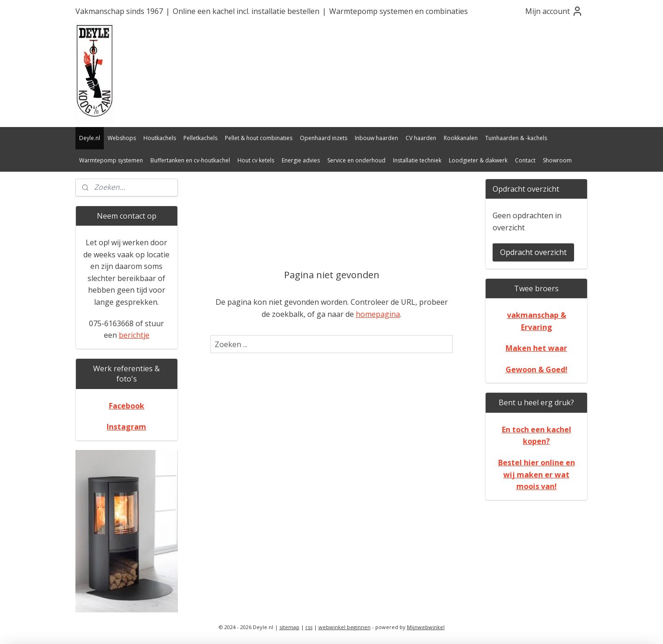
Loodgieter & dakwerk (478, 160)
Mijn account (554, 11)
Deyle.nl (90, 138)
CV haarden (421, 138)
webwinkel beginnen (345, 627)
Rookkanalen (461, 138)
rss (309, 627)
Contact (525, 160)
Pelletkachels (200, 138)
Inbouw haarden (376, 138)
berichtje (134, 335)
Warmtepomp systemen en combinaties (399, 11)
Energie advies (301, 160)
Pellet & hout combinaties (259, 138)
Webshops (122, 138)
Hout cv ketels (256, 160)
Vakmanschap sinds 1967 (119, 11)
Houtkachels (160, 138)
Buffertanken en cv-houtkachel (190, 160)
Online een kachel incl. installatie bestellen (246, 11)
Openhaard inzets (324, 138)
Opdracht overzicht (533, 252)
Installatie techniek (417, 160)
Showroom (557, 160)
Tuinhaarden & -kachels (516, 138)
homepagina (378, 314)
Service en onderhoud (356, 160)
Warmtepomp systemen (111, 160)
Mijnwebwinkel (426, 627)
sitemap (289, 627)
